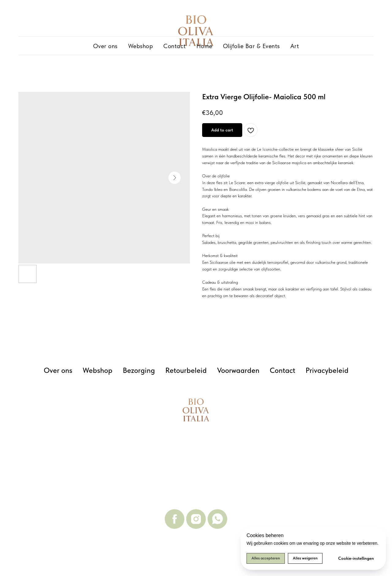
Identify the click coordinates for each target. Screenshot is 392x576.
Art (295, 46)
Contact (175, 46)
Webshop (141, 46)
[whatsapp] (217, 519)
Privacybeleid (327, 370)
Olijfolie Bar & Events (251, 46)
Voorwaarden (238, 370)
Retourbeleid (186, 370)
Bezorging (139, 370)
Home (204, 46)
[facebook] (175, 519)
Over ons (105, 46)
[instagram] (196, 519)
